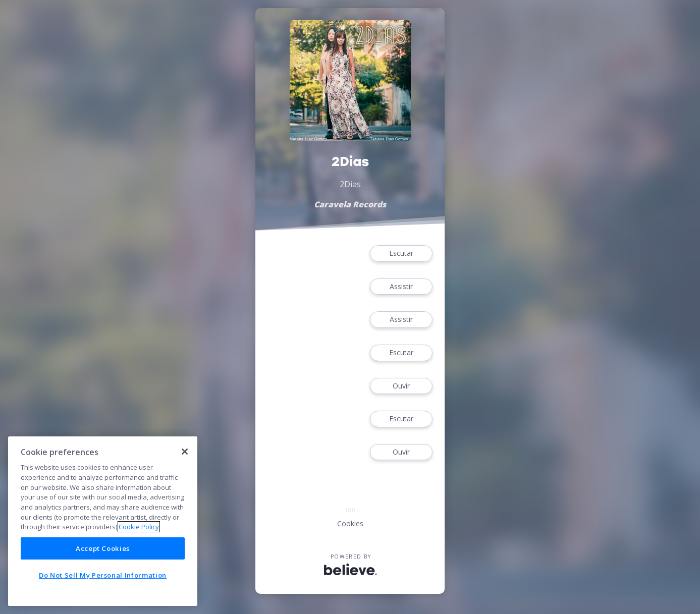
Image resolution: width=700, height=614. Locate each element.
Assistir (401, 287)
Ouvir (401, 386)
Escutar (401, 254)
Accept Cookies (103, 548)
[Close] (185, 452)
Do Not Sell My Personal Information (103, 575)
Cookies (350, 523)
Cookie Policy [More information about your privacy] (139, 527)
